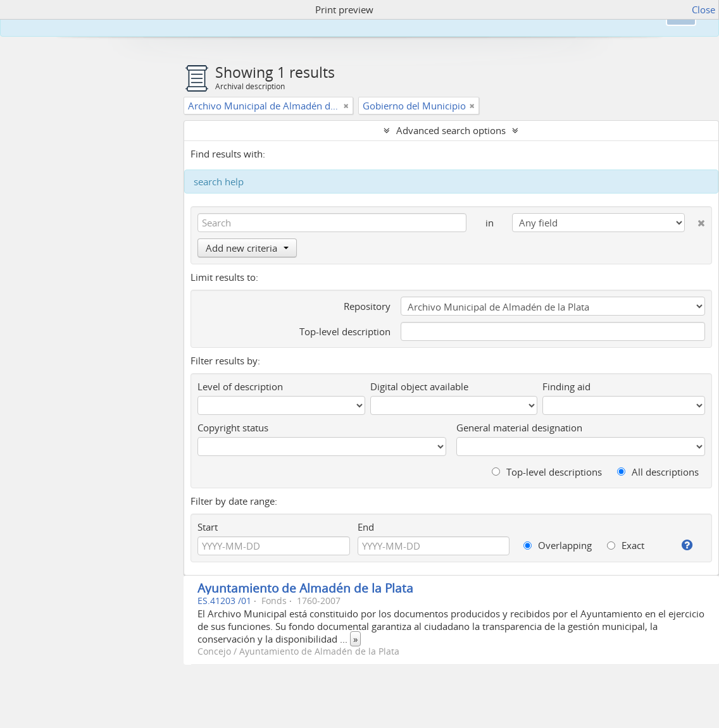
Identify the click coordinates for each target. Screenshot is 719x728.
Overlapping (558, 545)
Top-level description (345, 331)
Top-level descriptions (547, 472)
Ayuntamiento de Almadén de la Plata (305, 588)
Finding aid (566, 386)
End (366, 527)
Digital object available (419, 386)
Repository (367, 306)
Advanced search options (451, 130)
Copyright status (233, 428)
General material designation (519, 428)
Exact (626, 545)
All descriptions (658, 472)
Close (703, 9)
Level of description (240, 386)
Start (208, 527)
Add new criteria (247, 248)
